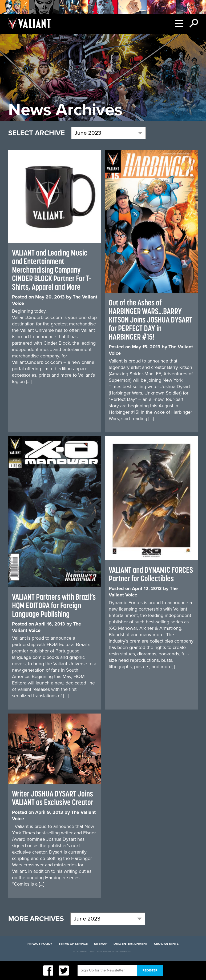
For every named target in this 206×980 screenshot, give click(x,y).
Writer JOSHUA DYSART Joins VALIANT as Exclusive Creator (53, 798)
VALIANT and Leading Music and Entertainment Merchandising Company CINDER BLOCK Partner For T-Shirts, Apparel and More (52, 270)
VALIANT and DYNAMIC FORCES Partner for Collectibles (151, 574)
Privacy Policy (40, 944)
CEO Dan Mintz (166, 944)
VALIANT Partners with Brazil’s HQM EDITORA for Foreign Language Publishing (54, 605)
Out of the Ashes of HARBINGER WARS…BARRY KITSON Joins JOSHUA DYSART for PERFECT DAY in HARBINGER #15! (151, 320)
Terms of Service (73, 944)
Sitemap (101, 944)
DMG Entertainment (131, 944)
